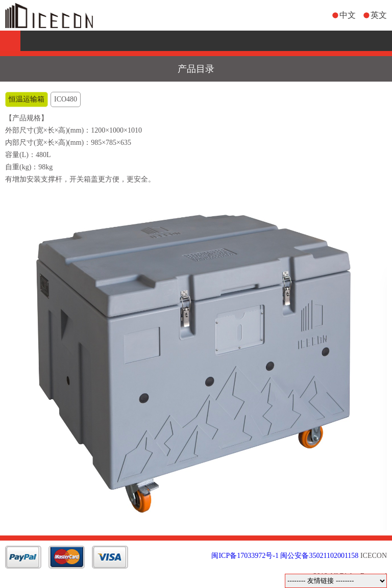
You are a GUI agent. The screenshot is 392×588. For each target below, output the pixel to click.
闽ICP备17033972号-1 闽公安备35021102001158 (285, 556)
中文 (348, 15)
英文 (379, 15)
